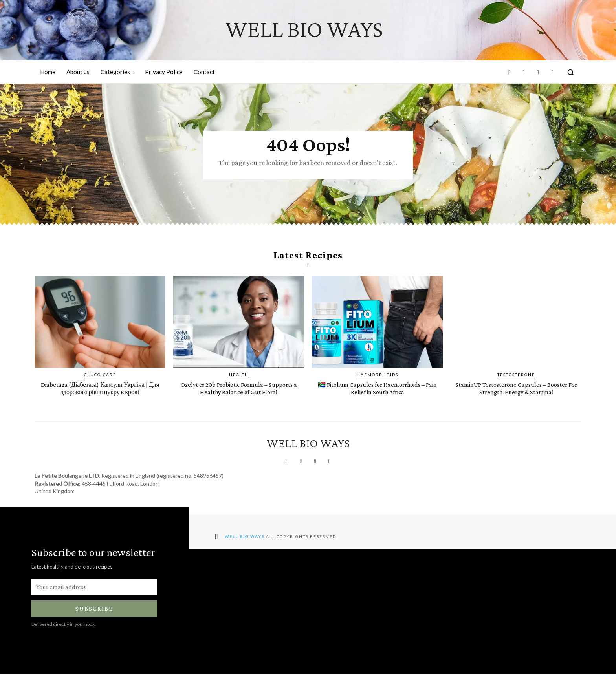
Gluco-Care (100, 386)
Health (239, 386)
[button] (570, 72)
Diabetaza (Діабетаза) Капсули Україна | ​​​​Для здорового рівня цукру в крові (100, 399)
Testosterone (516, 386)
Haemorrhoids (378, 386)
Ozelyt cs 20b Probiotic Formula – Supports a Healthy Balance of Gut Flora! (239, 403)
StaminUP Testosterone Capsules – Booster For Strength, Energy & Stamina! (516, 403)
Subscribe (94, 628)
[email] (94, 606)
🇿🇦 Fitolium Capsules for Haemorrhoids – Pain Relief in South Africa (378, 403)
